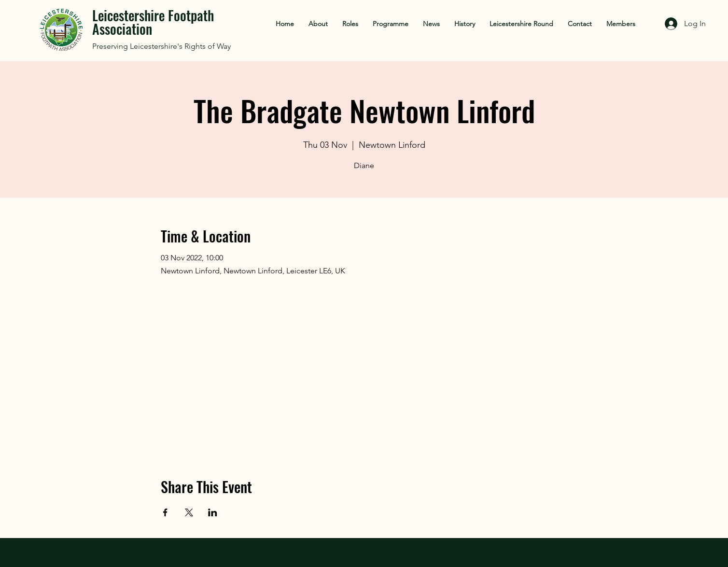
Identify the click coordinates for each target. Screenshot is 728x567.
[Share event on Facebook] (165, 512)
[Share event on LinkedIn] (213, 512)
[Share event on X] (189, 512)
